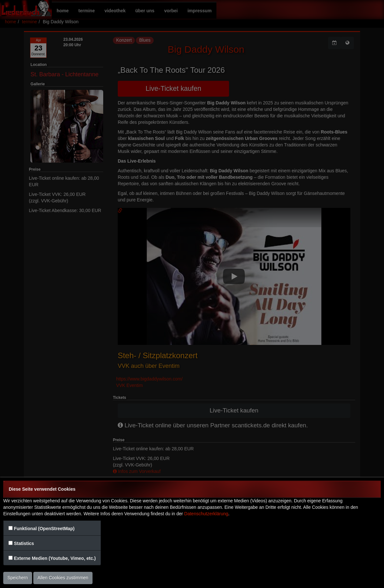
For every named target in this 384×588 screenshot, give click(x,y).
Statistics (24, 543)
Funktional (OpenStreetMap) (44, 529)
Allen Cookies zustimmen (63, 578)
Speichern (18, 578)
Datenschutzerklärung (206, 514)
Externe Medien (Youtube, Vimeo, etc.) (55, 558)
